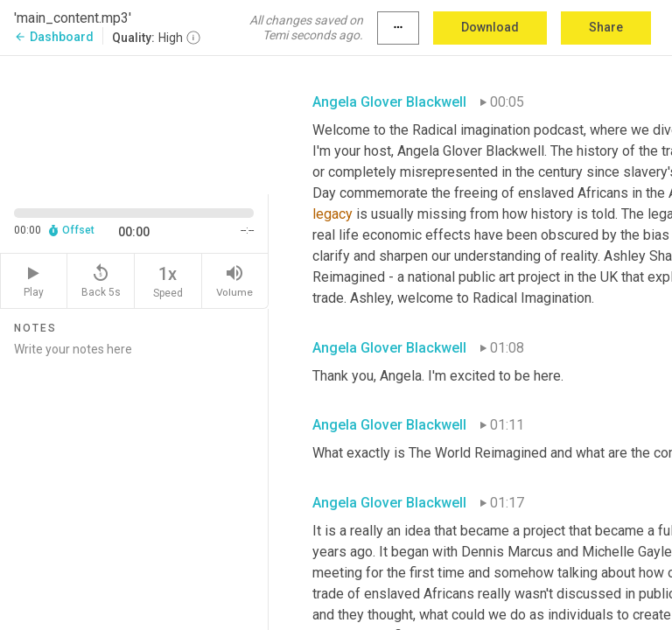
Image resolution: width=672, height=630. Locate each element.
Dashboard (54, 37)
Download (490, 27)
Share (606, 27)
